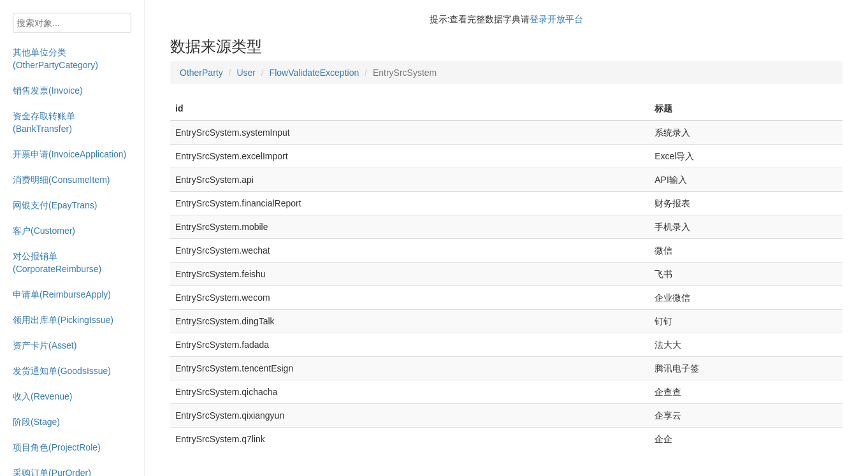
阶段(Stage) (36, 422)
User (246, 73)
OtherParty (201, 73)
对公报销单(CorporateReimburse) (57, 263)
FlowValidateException (315, 73)
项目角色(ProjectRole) (57, 447)
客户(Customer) (44, 231)
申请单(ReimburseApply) (62, 294)
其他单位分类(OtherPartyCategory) (55, 59)
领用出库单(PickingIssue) (63, 320)
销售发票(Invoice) (48, 90)
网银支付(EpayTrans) (55, 205)
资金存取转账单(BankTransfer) (44, 122)
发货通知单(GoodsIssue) (62, 371)
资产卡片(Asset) (45, 345)
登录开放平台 (556, 19)
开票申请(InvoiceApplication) (69, 154)
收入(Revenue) (42, 396)
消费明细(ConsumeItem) (61, 180)
